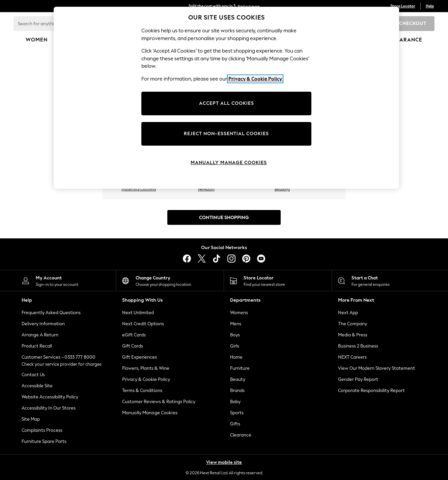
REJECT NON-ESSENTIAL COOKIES (226, 134)
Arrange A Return (40, 335)
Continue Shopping (224, 218)
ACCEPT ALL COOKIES (227, 103)
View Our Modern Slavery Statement (376, 368)
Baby (235, 402)
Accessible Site (37, 386)
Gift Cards (133, 346)
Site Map (31, 419)
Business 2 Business (358, 346)
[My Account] (62, 281)
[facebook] (187, 259)
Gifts (235, 424)
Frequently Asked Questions (51, 313)
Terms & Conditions (142, 391)
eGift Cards (134, 335)
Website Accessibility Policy (50, 397)
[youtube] (261, 259)
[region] (226, 98)
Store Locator (403, 6)
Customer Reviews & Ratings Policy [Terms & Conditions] (159, 402)
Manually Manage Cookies (150, 413)
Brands (237, 391)
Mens (236, 324)
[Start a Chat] (386, 281)
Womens (239, 313)
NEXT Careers (352, 357)
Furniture (240, 368)
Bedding (282, 189)
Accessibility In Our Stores (49, 408)
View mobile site (224, 462)
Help (430, 6)
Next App (348, 313)
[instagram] (231, 259)
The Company (353, 324)
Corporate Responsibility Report (371, 391)
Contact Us (33, 375)
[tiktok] (217, 259)
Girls (235, 346)
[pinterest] (246, 259)
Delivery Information (43, 324)
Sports (237, 413)
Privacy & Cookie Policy (146, 379)
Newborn (206, 189)
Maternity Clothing (139, 189)
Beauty (238, 379)
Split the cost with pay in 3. (224, 6)
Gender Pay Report (358, 379)
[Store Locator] (278, 281)
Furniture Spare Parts (44, 441)
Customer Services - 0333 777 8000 (59, 357)
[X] (202, 259)
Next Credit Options (143, 324)
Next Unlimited (138, 313)
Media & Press (353, 335)
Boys (235, 335)
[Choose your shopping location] (170, 281)
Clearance (241, 435)
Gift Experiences (139, 357)
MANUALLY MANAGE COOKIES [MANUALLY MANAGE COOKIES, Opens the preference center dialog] (229, 163)
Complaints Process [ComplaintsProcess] (42, 430)
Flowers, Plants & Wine (146, 368)
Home (236, 357)
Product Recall (37, 346)
